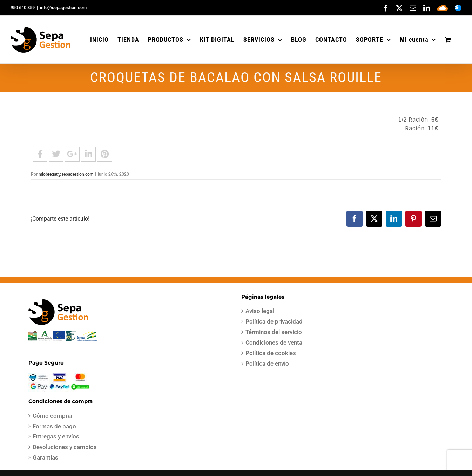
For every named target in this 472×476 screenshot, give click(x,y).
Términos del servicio (274, 332)
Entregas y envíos (56, 436)
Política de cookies (271, 353)
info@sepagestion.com (63, 8)
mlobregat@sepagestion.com (66, 174)
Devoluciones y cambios (65, 447)
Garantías (45, 457)
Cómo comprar (53, 416)
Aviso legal (260, 311)
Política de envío (267, 363)
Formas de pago (54, 426)
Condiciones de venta (274, 342)
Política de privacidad (274, 321)
